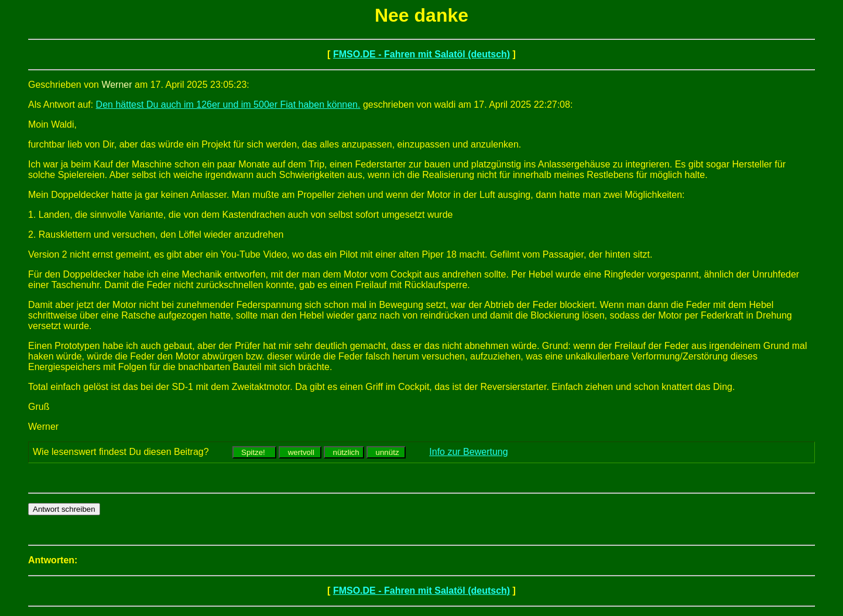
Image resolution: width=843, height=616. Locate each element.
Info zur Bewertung (468, 452)
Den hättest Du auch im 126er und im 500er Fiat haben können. (228, 105)
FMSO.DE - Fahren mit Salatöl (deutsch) (421, 54)
